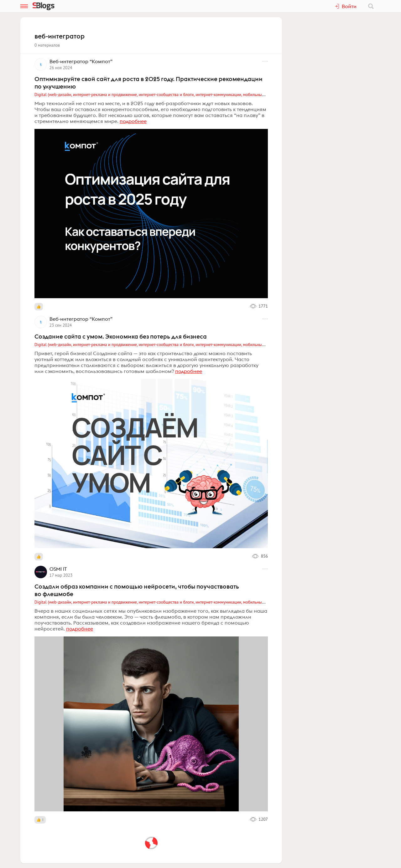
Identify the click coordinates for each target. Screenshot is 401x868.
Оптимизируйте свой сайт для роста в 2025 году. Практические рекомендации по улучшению (148, 83)
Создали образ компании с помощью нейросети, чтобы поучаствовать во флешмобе (137, 590)
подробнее (133, 121)
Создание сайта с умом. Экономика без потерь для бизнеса (121, 336)
